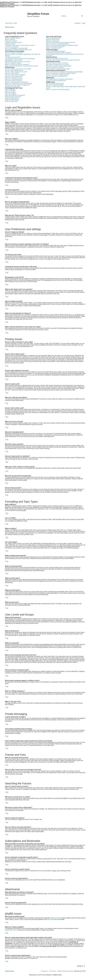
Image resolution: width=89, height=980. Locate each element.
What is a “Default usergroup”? (55, 47)
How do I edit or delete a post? (14, 70)
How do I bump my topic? (13, 87)
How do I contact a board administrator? (58, 89)
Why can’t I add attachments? (14, 79)
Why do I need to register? (13, 38)
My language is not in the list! (14, 60)
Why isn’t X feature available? (55, 85)
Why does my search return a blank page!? (59, 66)
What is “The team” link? (53, 48)
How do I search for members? (55, 67)
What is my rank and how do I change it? (17, 64)
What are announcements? (13, 97)
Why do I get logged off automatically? (16, 48)
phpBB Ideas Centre (11, 930)
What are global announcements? (15, 95)
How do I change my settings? (14, 53)
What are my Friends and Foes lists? (57, 59)
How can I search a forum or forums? (57, 63)
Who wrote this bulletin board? (55, 84)
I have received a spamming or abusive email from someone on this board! (65, 55)
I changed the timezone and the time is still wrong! (20, 59)
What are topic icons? (11, 101)
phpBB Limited (54, 918)
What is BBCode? (10, 89)
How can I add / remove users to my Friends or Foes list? (63, 60)
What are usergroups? (53, 41)
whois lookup (47, 941)
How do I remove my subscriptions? (57, 76)
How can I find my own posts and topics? (58, 69)
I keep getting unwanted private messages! (59, 53)
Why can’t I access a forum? (13, 78)
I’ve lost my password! (12, 47)
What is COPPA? (10, 39)
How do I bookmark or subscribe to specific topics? (61, 73)
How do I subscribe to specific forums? (58, 75)
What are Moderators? (53, 39)
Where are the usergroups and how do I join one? (61, 42)
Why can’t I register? (11, 41)
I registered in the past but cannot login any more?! (20, 45)
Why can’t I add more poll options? (15, 75)
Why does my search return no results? (58, 64)
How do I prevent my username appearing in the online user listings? (23, 55)
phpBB (29, 282)
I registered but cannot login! (13, 42)
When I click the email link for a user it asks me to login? (22, 66)
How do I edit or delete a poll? (14, 76)
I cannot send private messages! (56, 51)
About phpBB (51, 919)
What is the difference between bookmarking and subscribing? (65, 72)
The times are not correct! (13, 57)
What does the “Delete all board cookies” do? (18, 50)
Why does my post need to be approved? (17, 85)
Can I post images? (11, 94)
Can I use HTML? (10, 91)
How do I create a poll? (12, 73)
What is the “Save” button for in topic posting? (18, 84)
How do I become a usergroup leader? (57, 44)
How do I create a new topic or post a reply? (18, 69)
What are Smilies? (10, 92)
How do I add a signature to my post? (16, 72)
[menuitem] (15, 23)
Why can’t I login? (10, 44)
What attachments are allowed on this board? (60, 79)
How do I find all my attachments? (56, 81)
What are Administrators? (54, 38)
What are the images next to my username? (18, 62)
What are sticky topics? (12, 98)
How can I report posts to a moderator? (17, 82)
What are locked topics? (12, 100)
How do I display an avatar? (13, 63)
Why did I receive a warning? (14, 81)
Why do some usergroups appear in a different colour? (62, 45)
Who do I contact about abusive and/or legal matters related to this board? (66, 87)
